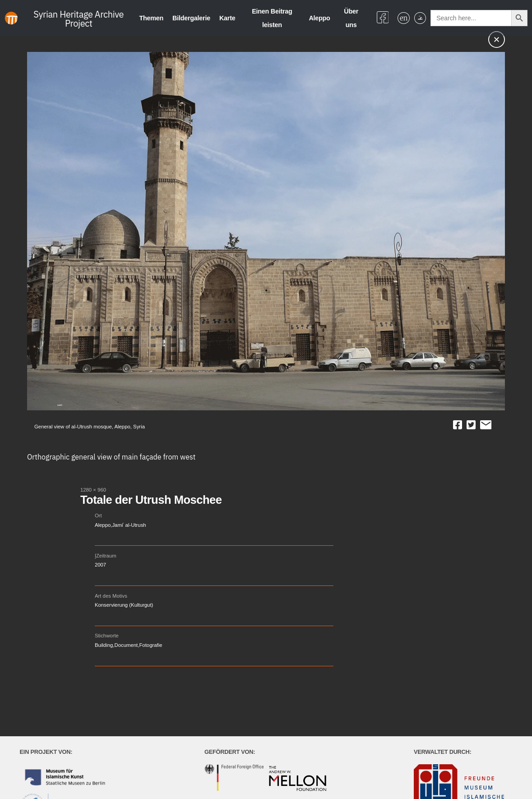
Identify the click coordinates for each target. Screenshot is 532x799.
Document (126, 645)
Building (104, 645)
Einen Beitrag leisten (272, 18)
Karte (227, 18)
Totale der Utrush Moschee (151, 500)
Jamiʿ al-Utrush (129, 525)
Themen (151, 18)
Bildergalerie (191, 18)
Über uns (351, 18)
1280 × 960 (93, 490)
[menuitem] (403, 18)
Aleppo (319, 18)
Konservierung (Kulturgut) (124, 605)
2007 (100, 565)
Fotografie (150, 645)
